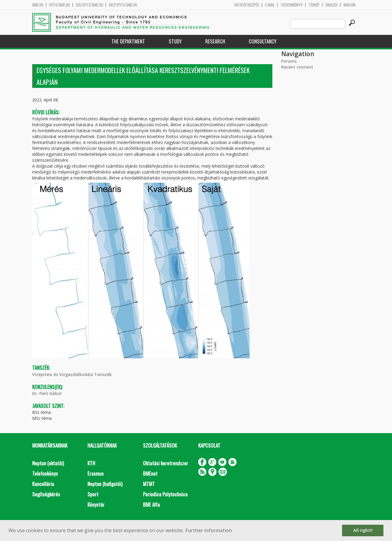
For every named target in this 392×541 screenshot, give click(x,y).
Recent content (297, 67)
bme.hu (38, 5)
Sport (93, 494)
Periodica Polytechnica (165, 494)
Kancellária (43, 484)
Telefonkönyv (292, 5)
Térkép (314, 5)
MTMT (149, 484)
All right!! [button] (363, 530)
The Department (128, 41)
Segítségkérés (46, 494)
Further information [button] (209, 530)
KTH (91, 463)
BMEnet (150, 473)
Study (175, 41)
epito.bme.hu (60, 5)
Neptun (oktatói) (48, 463)
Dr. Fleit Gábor (47, 393)
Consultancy (263, 41)
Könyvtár (96, 504)
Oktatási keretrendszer (166, 463)
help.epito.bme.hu (123, 5)
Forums (289, 61)
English (332, 5)
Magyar (350, 5)
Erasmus (96, 473)
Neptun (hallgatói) (105, 484)
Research (215, 41)
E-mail (270, 5)
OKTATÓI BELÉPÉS (247, 5)
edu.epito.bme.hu (90, 5)
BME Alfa (151, 504)
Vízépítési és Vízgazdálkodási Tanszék (72, 374)
